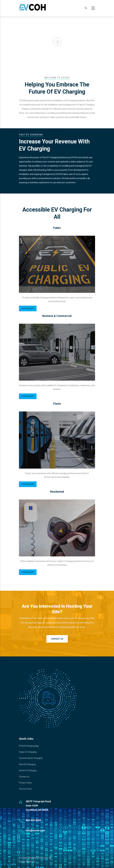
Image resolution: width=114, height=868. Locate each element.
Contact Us (57, 639)
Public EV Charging (28, 752)
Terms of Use (25, 789)
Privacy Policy (25, 783)
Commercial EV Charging (31, 758)
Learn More (28, 308)
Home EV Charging (28, 770)
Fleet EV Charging (27, 764)
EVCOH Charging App (29, 746)
